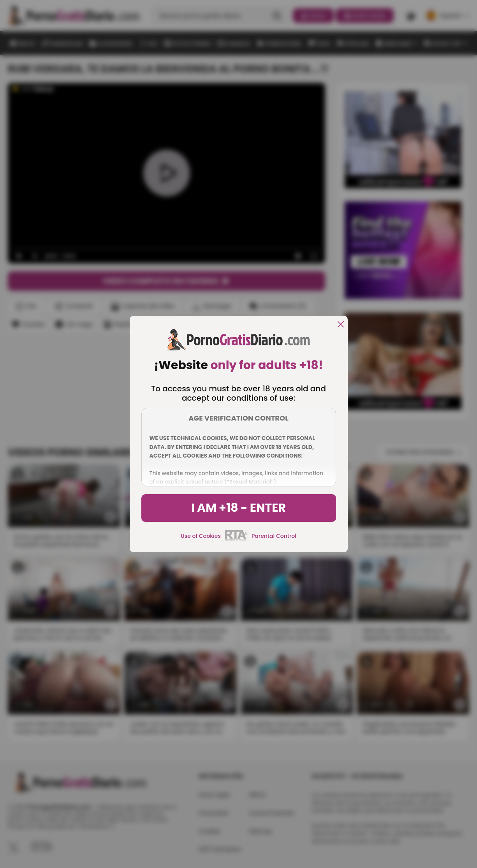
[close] (341, 325)
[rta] (236, 539)
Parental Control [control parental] (274, 536)
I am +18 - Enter (238, 508)
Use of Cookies (201, 536)
